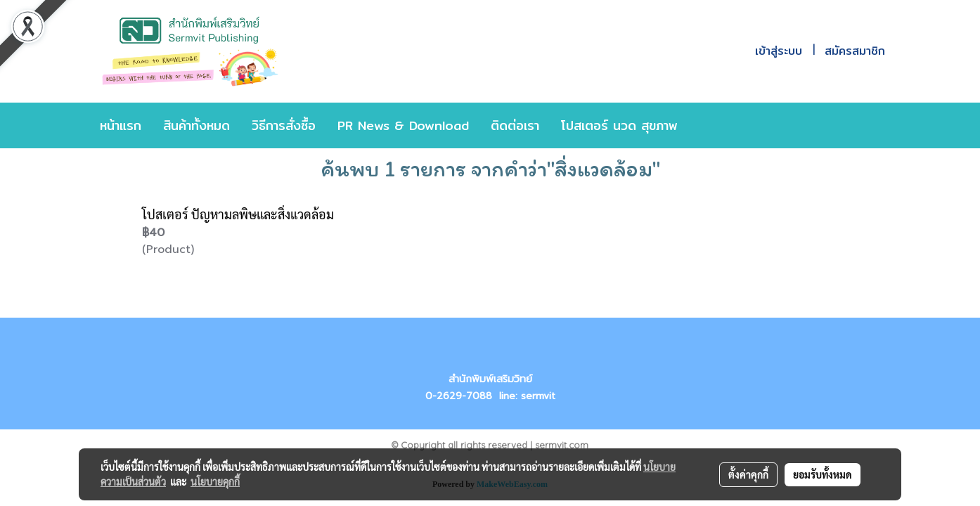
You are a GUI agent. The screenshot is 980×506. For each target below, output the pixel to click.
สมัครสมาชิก (855, 51)
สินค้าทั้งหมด (196, 125)
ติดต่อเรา (515, 125)
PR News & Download (403, 125)
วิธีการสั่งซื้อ (284, 125)
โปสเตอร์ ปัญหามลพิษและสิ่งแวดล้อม (238, 214)
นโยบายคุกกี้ (215, 481)
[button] (709, 126)
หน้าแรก (121, 125)
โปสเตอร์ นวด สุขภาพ (619, 125)
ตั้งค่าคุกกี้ (748, 474)
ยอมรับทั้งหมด (823, 474)
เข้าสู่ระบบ (779, 51)
